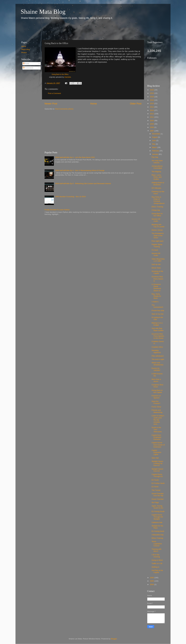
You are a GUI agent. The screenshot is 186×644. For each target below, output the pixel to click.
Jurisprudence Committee (157, 167)
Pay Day (155, 157)
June (154, 140)
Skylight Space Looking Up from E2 (157, 463)
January (155, 154)
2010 (152, 121)
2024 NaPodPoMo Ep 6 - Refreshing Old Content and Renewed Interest (83, 184)
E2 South (155, 480)
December (156, 134)
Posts (26, 64)
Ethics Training (157, 207)
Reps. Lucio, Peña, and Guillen (157, 177)
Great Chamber (158, 499)
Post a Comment (54, 93)
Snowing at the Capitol (157, 272)
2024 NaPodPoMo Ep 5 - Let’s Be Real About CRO (75, 157)
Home (94, 104)
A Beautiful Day (158, 535)
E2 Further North (158, 483)
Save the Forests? (156, 402)
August (155, 137)
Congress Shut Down (157, 386)
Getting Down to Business (158, 184)
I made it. (155, 302)
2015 (152, 103)
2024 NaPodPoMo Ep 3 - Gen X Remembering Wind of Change (80, 170)
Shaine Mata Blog (43, 12)
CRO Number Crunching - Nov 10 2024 (70, 197)
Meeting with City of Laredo (158, 226)
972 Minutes (156, 188)
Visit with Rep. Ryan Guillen (158, 329)
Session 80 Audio (156, 220)
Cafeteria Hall (157, 522)
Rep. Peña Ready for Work (156, 296)
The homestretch (157, 306)
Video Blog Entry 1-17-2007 (158, 260)
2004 (152, 584)
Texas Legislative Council (157, 544)
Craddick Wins (157, 347)
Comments (28, 68)
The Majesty (156, 172)
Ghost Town (156, 268)
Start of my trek (158, 314)
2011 (152, 117)
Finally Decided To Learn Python (57, 210)
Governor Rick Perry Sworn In (157, 279)
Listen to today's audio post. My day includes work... (158, 420)
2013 (152, 110)
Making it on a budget (157, 324)
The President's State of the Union (158, 235)
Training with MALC (157, 550)
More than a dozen (156, 380)
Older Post (136, 104)
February (156, 151)
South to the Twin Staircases (157, 430)
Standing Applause (156, 351)
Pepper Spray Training (157, 245)
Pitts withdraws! (158, 356)
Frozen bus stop (158, 310)
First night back (158, 241)
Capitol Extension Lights (156, 452)
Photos (24, 53)
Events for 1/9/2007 (156, 369)
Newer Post (51, 104)
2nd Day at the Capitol (157, 571)
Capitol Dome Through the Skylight (157, 517)
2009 (152, 124)
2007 (152, 131)
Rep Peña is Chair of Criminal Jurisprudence (158, 200)
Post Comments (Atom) (64, 109)
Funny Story (156, 407)
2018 (152, 97)
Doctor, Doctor (157, 230)
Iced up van (156, 264)
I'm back (155, 250)
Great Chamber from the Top (158, 495)
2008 (152, 127)
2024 (152, 93)
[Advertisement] (66, 30)
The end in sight (158, 359)
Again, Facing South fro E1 (157, 507)
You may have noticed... (157, 162)
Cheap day (156, 210)
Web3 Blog (26, 49)
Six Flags (155, 502)
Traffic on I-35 (157, 563)
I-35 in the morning (156, 556)
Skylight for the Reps (157, 527)
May (154, 144)
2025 (152, 90)
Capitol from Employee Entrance (156, 437)
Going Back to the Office (60, 74)
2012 (152, 114)
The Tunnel (156, 490)
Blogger (114, 639)
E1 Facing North (158, 531)
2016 (152, 100)
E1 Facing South (158, 511)
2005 (152, 581)
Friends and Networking (157, 411)
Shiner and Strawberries (158, 364)
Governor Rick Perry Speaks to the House (158, 336)
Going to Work (157, 560)
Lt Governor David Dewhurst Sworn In (156, 287)
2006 (152, 578)
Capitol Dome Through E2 (157, 475)
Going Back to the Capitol (157, 391)
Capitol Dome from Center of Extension (158, 445)
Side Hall (155, 458)
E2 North (155, 487)
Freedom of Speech (156, 397)
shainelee (68, 77)
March (155, 147)
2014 (152, 107)
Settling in (155, 567)
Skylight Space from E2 (157, 470)
